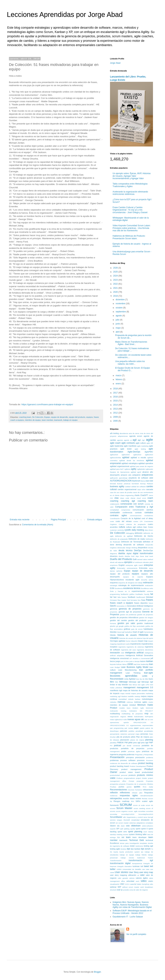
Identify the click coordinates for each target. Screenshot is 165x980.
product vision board (130, 772)
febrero (119, 379)
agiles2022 (137, 455)
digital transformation (143, 553)
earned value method (145, 559)
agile (149, 440)
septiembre (121, 312)
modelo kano (125, 708)
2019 (116, 296)
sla (118, 826)
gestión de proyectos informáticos (124, 617)
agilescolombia (115, 458)
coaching (114, 501)
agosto (119, 316)
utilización (132, 875)
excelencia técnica (132, 588)
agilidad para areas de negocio (141, 466)
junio (118, 324)
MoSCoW (149, 708)
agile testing (140, 449)
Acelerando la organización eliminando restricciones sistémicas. (130, 193)
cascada (150, 489)
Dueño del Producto (121, 559)
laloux (125, 664)
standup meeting (116, 834)
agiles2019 (114, 455)
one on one (149, 720)
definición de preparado (119, 539)
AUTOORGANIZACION (121, 481)
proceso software (128, 760)
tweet (147, 866)
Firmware (113, 600)
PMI (126, 743)
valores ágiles (142, 878)
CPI (141, 521)
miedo (151, 702)
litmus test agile (139, 685)
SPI (118, 829)
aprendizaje (123, 478)
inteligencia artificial (134, 653)
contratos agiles (118, 515)
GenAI (113, 606)
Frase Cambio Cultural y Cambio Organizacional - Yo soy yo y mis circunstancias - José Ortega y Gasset (130, 210)
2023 (116, 280)
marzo (119, 376)
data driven (149, 530)
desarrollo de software (134, 545)
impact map (143, 641)
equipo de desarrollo (59, 417)
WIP (119, 887)
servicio (113, 820)
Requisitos (149, 793)
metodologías (147, 699)
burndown (135, 484)
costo (112, 521)
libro (112, 682)
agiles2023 (149, 455)
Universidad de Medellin (132, 869)
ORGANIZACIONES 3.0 (119, 725)
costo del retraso (124, 521)
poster (124, 751)
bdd (151, 481)
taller (145, 834)
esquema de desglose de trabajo (130, 583)
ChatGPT (144, 495)
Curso (150, 527)
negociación (114, 717)
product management (131, 769)
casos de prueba (126, 492)
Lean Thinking (133, 673)
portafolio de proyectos (133, 748)
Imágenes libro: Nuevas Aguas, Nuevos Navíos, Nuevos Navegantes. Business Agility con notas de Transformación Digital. (132, 905)
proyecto (122, 784)
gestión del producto (137, 620)
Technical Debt (136, 840)
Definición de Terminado (132, 542)
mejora (144, 696)
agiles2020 (126, 455)
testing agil (148, 846)
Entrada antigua (95, 520)
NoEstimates (139, 717)
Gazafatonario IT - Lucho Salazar (128, 917)
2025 (116, 272)
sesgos (119, 820)
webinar (113, 887)
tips (129, 849)
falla (119, 597)
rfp (111, 801)
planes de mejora (137, 740)
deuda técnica (126, 550)
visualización (115, 884)
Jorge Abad (115, 63)
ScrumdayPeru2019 (146, 814)
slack (123, 826)
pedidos (131, 731)
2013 (116, 409)
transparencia (137, 863)
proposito (140, 781)
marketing (149, 693)
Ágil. (143, 440)
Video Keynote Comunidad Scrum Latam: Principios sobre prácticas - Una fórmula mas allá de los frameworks (132, 228)
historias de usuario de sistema (131, 638)
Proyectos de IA (132, 784)
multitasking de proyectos (132, 714)
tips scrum (146, 849)
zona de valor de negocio (139, 890)
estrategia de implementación (131, 585)
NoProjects (149, 717)
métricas (130, 702)
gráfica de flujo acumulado (135, 626)
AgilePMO (149, 452)
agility (134, 469)
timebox (124, 849)
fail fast (113, 597)
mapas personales (138, 693)
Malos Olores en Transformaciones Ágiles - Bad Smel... (131, 343)
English (122, 565)
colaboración (115, 504)
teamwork (58, 420)
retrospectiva (116, 798)
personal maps (134, 734)
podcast (118, 745)
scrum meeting (139, 808)
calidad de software (138, 487)
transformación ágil (141, 860)
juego (118, 661)
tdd (123, 837)
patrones (124, 731)
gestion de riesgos (146, 618)
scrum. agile (133, 811)
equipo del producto (77, 417)
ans (130, 475)
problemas (114, 760)
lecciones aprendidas (124, 676)
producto (132, 775)
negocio (123, 717)
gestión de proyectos (145, 615)
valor (142, 875)
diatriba (122, 553)
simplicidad (135, 820)
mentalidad (123, 699)
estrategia (114, 585)
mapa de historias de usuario (135, 690)
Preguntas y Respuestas (144, 755)
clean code (125, 498)
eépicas (121, 562)
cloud (139, 498)
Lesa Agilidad (130, 679)
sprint (138, 829)
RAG (145, 787)
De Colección (38, 417)
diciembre (120, 300)
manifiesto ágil (116, 690)
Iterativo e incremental (141, 658)
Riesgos (117, 801)
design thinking (132, 548)
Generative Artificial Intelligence (140, 606)
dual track (149, 556)
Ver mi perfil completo (136, 934)
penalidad (139, 731)
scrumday (114, 814)
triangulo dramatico (124, 866)
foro (139, 600)
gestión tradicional (145, 623)
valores (132, 878)
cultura (122, 527)
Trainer (150, 858)
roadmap (126, 801)
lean (151, 664)
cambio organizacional (127, 489)
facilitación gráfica (127, 594)
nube (125, 720)
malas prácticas (116, 688)
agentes (120, 440)
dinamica (114, 556)
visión (151, 881)
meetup (137, 696)
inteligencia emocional (119, 658)
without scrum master (131, 887)
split (122, 829)
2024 (116, 276)
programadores (129, 778)
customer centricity (117, 530)
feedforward (141, 597)
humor (128, 641)
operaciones (114, 722)
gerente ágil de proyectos (130, 612)
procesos (141, 760)
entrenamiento (132, 568)
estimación (148, 583)
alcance (145, 472)
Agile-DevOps (134, 452)
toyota (116, 852)
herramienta (149, 632)
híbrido (113, 635)
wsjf (119, 890)
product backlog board (119, 766)
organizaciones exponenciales (141, 725)
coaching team (25, 417)
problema (150, 757)
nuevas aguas (134, 719)
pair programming (117, 728)
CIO (111, 498)
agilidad (126, 457)
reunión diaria (129, 798)
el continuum (138, 562)
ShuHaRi (127, 820)
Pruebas (113, 787)
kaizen (143, 661)
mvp (147, 714)
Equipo (47, 417)
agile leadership (117, 446)
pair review (129, 728)
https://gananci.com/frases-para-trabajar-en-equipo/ (47, 404)
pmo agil (137, 743)
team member (47, 420)
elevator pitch (148, 562)
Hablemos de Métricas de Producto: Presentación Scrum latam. (129, 237)
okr (142, 719)
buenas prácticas (124, 484)
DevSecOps (148, 550)
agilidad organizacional (120, 466)
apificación (114, 478)
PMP (151, 743)
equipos (90, 417)
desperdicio (143, 548)
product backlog (146, 763)
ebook (112, 562)
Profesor (120, 778)
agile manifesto (130, 446)
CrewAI (121, 524)
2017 (116, 393)
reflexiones (125, 793)
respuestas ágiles (129, 796)
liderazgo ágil (147, 682)
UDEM (119, 869)
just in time (125, 661)
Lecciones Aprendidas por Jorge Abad (65, 14)
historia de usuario (127, 635)
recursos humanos (135, 790)
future (151, 603)
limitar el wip (115, 685)
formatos (134, 600)
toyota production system (130, 852)
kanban (150, 661)
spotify (133, 829)
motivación (114, 711)
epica (151, 568)
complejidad (114, 510)
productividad (147, 772)
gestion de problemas (128, 615)
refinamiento (148, 790)
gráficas (127, 629)
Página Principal (58, 520)
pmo (130, 743)
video (144, 881)
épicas (112, 571)
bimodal (113, 484)
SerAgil (150, 817)
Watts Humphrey (143, 884)
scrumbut (150, 811)
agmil (139, 472)
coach (150, 498)
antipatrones (147, 475)
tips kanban (136, 849)
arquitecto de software (138, 478)
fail (152, 594)
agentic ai (128, 440)
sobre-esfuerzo (147, 826)
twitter (113, 869)
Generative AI (122, 606)
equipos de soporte (133, 577)
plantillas (113, 743)
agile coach (115, 443)
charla (137, 495)
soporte (113, 829)
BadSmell (136, 481)
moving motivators (129, 711)
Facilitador (139, 594)
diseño (121, 556)
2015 (116, 401)
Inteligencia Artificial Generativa (139, 655)
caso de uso (115, 492)
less (138, 679)
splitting (127, 829)
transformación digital (120, 863)
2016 (116, 397)
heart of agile (138, 632)
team (128, 837)
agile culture (141, 443)
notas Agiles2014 (116, 720)
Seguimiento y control (135, 817)
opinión (126, 722)
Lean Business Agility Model (135, 667)
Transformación (116, 860)
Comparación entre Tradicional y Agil (134, 507)
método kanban (134, 699)
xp (122, 890)
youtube (126, 890)
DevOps (138, 550)
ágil (139, 440)
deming (119, 545)
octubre (119, 308)
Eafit (135, 559)
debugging (130, 533)
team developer (140, 837)
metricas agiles (141, 702)
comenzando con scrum (132, 504)
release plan (137, 793)
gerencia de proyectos (130, 609)
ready (151, 787)
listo (130, 685)
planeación (125, 740)
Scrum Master (124, 808)
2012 (116, 413)
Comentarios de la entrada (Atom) (38, 525)
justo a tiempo (134, 661)
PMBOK (120, 743)
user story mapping (119, 875)
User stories (121, 872)
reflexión (114, 793)
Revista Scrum (147, 799)
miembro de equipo (33, 420)
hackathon (129, 632)
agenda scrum (136, 436)
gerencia (114, 609)
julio (118, 320)
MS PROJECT (146, 711)
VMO (122, 884)
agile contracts (128, 443)
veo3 (137, 881)
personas (144, 734)
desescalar (121, 548)
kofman (119, 664)
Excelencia (119, 588)
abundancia (124, 433)
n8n (152, 714)
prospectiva (114, 784)
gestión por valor (126, 623)
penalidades (148, 731)
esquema (114, 583)
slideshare (136, 826)
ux (138, 875)
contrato (138, 513)
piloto (133, 737)
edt (116, 562)
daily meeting (138, 530)
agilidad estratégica (130, 463)
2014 (116, 405)
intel (123, 653)
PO (111, 746)
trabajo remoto (127, 858)
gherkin (113, 626)
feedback (131, 597)
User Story (134, 872)
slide (128, 826)
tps (142, 852)
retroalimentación (147, 796)
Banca (143, 481)
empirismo (114, 565)
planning (149, 740)
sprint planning (135, 832)
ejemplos (128, 562)
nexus (130, 716)
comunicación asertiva (143, 510)
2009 (116, 417)
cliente (133, 498)
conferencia (127, 513)
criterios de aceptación (136, 524)
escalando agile (132, 580)
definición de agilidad (124, 536)
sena (145, 817)
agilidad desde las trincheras (132, 460)
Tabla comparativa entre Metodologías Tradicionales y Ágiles (130, 185)
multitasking (115, 714)
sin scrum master (122, 823)
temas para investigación (130, 843)
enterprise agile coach (134, 565)
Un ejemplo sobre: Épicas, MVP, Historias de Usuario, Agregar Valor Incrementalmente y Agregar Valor (132, 176)
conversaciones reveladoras (141, 516)
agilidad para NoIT (117, 469)
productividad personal (119, 775)
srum (145, 832)
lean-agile (148, 673)
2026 (116, 268)
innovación (115, 653)
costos (136, 521)
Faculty (147, 594)
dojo (137, 556)
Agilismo (127, 469)
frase (143, 600)
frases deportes (141, 603)
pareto (142, 728)
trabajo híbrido (141, 855)
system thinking (135, 834)
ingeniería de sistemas (135, 647)
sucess (126, 834)
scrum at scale (139, 805)
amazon (124, 475)
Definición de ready (137, 539)
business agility (117, 486)
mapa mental (125, 693)
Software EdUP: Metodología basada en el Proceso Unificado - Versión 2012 (132, 912)
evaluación (149, 585)
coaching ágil (128, 501)
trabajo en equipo (70, 420)
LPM (147, 685)
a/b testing (114, 433)
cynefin (128, 530)
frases (150, 600)
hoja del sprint (148, 638)
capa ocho (141, 489)
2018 (116, 389)
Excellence (145, 588)
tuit (142, 866)
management (129, 688)
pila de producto (123, 737)
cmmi (144, 498)
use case (146, 869)
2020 (116, 292)
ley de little (144, 679)
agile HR (150, 443)
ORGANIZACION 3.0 (143, 722)
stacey (151, 832)
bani (147, 481)
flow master (122, 600)
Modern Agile (138, 708)
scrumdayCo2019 (128, 814)
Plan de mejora (143, 737)
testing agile (115, 849)
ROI (132, 801)
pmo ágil (145, 743)
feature (124, 597)
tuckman (136, 866)
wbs (152, 884)
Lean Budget (115, 667)
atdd (151, 478)
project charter (142, 778)
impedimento (136, 644)
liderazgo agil (135, 682)
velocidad (130, 881)
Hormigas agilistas (118, 641)
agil (135, 440)
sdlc (125, 817)
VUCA (127, 884)
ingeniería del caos (128, 650)
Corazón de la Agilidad (131, 518)
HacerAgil (121, 632)
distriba (127, 556)
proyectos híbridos (146, 784)
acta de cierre (134, 433)
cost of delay (147, 518)
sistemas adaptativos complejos (141, 823)
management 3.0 (145, 688)
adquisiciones (123, 436)
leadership (145, 664)
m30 (151, 685)
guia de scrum (137, 629)
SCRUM (126, 805)
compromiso (126, 510)
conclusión (115, 513)
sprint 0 (144, 829)
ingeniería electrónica (145, 650)
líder (117, 682)
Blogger (97, 972)
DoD (133, 556)
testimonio (139, 846)
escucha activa (147, 580)
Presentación (117, 757)
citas (116, 498)
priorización (140, 757)
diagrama (113, 554)
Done (142, 556)
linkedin (125, 685)
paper (136, 728)
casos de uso (138, 492)
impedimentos (147, 644)
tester (132, 846)
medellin (131, 696)
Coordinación (115, 518)
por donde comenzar (132, 746)
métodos (113, 702)
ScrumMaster (116, 817)
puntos (121, 787)
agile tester (126, 449)
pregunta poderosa (127, 754)
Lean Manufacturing (127, 670)
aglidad (133, 472)
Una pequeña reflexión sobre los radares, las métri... (130, 363)
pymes (129, 787)
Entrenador (121, 568)
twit (151, 866)
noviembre (121, 304)
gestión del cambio (119, 620)
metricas (121, 702)
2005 (116, 421)
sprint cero (122, 832)
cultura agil (131, 527)
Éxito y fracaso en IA (120, 591)
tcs (119, 837)
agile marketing (143, 446)
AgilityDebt (141, 469)
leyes (151, 679)
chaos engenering (127, 495)
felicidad (150, 597)
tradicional (141, 858)
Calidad (128, 487)
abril (118, 332)
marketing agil (115, 696)
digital (129, 553)
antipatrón (136, 475)
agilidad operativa (146, 463)
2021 (116, 288)
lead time (137, 664)
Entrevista (143, 568)
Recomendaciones (119, 790)
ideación (134, 641)
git (117, 626)
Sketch (113, 826)
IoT (131, 658)
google (121, 626)
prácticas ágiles (134, 751)
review (138, 798)
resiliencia (114, 796)
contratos (149, 513)
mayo (119, 328)
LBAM (130, 664)
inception (114, 647)
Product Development (138, 766)
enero (119, 384)
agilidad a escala (138, 457)
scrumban (142, 811)
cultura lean (142, 527)
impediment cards (123, 644)
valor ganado (123, 878)
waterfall (133, 884)
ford (128, 600)
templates (144, 843)
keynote (113, 664)
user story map (146, 872)
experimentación (138, 591)
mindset (133, 705)
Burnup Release (147, 484)
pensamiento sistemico (119, 734)
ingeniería (122, 647)
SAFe (138, 801)
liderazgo (123, 682)
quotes (137, 787)
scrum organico (122, 811)
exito (151, 588)
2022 (116, 284)
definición (139, 533)
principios (130, 757)
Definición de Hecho (144, 536)
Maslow (124, 696)
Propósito (149, 781)
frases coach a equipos (122, 603)
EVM (112, 588)
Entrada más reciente (20, 520)
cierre (151, 495)
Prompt (131, 781)
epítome (119, 571)
